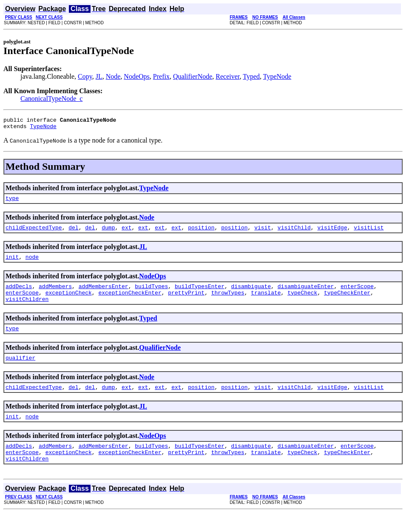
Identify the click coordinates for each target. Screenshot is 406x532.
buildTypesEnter (200, 294)
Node (113, 76)
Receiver (227, 76)
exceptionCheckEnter (130, 301)
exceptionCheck (69, 301)
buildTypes (151, 294)
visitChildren (27, 309)
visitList (369, 232)
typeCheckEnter (347, 301)
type (12, 202)
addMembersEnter (104, 294)
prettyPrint (186, 301)
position (201, 232)
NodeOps (136, 76)
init (12, 263)
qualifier (20, 370)
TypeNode (277, 76)
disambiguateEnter (306, 294)
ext (126, 232)
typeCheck (302, 301)
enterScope (357, 294)
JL (99, 76)
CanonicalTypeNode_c (51, 99)
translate (266, 301)
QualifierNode (193, 76)
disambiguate (251, 294)
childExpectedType (34, 232)
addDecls (19, 294)
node (32, 263)
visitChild (294, 232)
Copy (85, 76)
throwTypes (228, 301)
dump (108, 232)
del (73, 232)
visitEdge (332, 232)
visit (263, 232)
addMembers (55, 294)
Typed (251, 76)
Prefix (161, 76)
